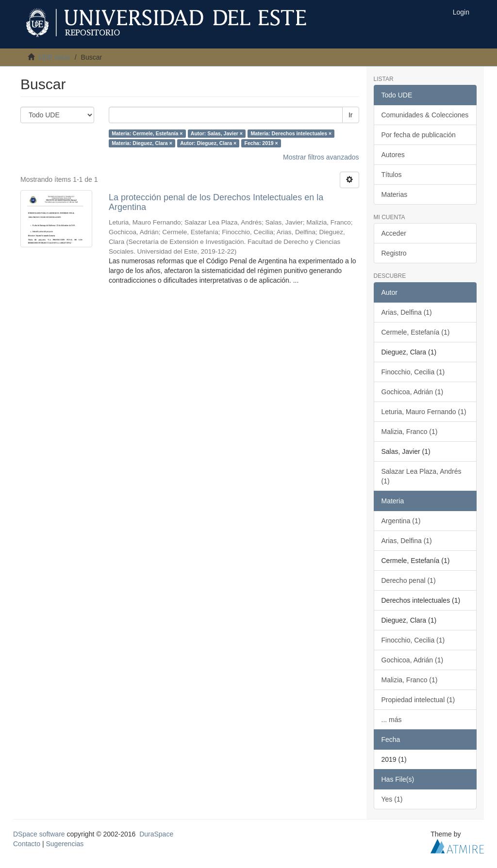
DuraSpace (156, 834)
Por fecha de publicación (419, 135)
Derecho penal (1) (409, 580)
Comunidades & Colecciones (425, 115)
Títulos (392, 175)
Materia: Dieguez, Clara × (142, 143)
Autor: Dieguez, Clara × (208, 143)
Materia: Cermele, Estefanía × (147, 133)
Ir (351, 115)
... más (392, 720)
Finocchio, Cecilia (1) (413, 372)
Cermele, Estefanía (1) (416, 332)
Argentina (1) (401, 521)
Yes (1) (392, 799)
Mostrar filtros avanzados (321, 157)
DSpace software (39, 834)
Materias (395, 194)
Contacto (27, 844)
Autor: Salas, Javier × (217, 133)
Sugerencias (65, 844)
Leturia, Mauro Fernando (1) (424, 412)
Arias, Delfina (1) (407, 312)
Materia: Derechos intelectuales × (291, 133)
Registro (394, 253)
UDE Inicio (54, 57)
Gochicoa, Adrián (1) (413, 392)
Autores (393, 155)
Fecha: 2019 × (261, 143)
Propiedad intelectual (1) (418, 700)
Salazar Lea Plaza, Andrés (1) (422, 476)
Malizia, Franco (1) (410, 432)
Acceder (394, 233)
